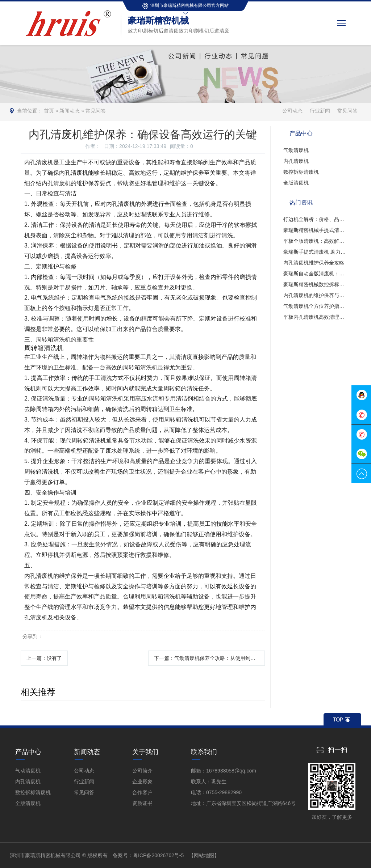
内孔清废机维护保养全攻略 (314, 263)
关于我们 (145, 752)
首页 (49, 111)
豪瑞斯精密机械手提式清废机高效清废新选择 (316, 230)
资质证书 (142, 803)
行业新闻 (320, 111)
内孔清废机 (296, 161)
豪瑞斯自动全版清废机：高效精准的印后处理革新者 (316, 274)
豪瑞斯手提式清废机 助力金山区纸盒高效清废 (316, 252)
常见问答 (96, 111)
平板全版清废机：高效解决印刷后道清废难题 (316, 241)
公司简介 (142, 771)
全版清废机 (296, 183)
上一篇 (44, 658)
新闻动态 (70, 111)
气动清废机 (296, 150)
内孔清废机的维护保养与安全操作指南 (316, 295)
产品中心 (28, 752)
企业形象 (142, 782)
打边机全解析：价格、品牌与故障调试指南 (316, 219)
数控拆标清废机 (301, 172)
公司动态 (292, 111)
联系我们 (204, 752)
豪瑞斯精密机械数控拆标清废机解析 (316, 284)
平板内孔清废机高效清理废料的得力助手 (316, 317)
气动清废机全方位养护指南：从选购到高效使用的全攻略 (316, 306)
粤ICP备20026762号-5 (158, 855)
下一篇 (209, 658)
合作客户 (142, 792)
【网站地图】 (204, 855)
